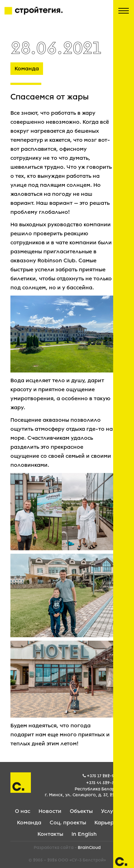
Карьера (106, 823)
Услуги (110, 811)
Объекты (81, 811)
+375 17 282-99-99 (105, 776)
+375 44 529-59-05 (105, 783)
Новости (50, 811)
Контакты (50, 834)
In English (84, 834)
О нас (23, 811)
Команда (29, 823)
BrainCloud (89, 848)
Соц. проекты (68, 823)
